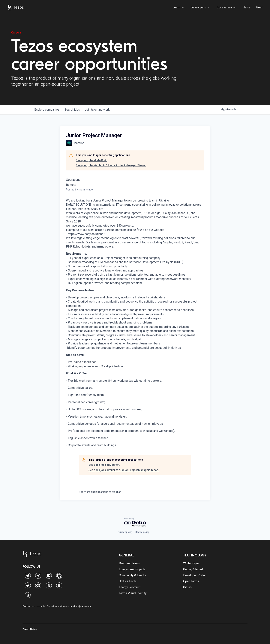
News (246, 7)
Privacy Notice (30, 629)
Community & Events (132, 575)
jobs (74, 110)
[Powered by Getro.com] (135, 522)
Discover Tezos (129, 563)
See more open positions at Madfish (100, 492)
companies (47, 110)
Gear (259, 7)
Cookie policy (142, 532)
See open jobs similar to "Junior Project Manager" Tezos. (111, 165)
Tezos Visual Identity (133, 593)
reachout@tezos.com (80, 606)
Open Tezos (191, 581)
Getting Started (193, 569)
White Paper (191, 563)
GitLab (187, 587)
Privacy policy (125, 532)
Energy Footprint (130, 587)
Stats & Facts (128, 581)
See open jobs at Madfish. (91, 160)
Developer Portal (194, 575)
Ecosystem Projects (132, 569)
